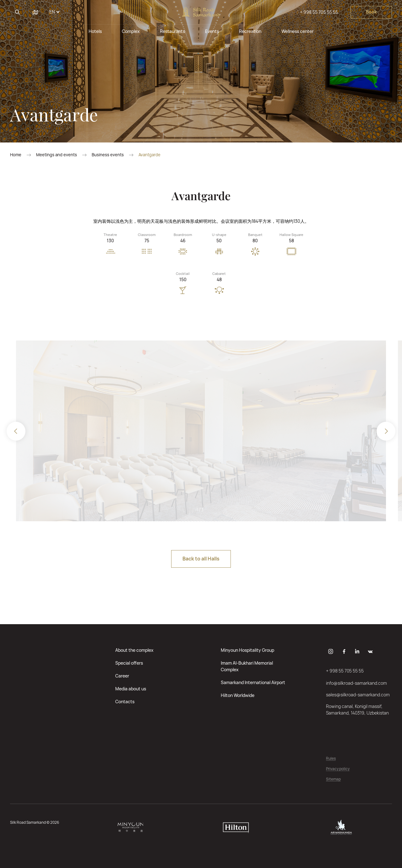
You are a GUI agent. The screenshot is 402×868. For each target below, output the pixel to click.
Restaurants (172, 31)
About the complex (134, 650)
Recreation (250, 31)
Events (212, 31)
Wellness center (297, 31)
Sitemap (333, 779)
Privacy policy (338, 769)
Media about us (131, 689)
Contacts (125, 702)
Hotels (95, 31)
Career (122, 676)
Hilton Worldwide (238, 695)
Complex (131, 31)
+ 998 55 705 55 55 (319, 12)
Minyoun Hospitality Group (247, 650)
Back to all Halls (201, 559)
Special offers (129, 663)
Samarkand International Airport (253, 682)
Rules (331, 759)
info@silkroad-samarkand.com (356, 683)
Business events (108, 155)
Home (16, 155)
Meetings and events (57, 155)
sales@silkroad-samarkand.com (358, 695)
